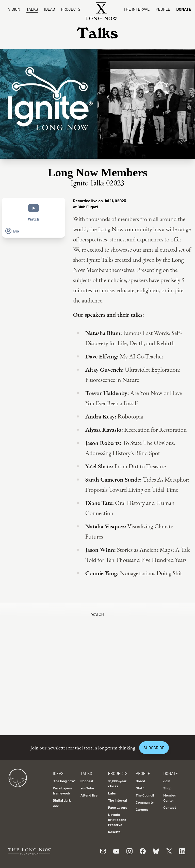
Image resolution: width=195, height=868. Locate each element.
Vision (14, 9)
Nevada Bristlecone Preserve (117, 820)
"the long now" (64, 781)
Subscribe (154, 748)
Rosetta (114, 832)
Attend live (89, 795)
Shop (167, 788)
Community (145, 802)
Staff (140, 788)
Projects (71, 9)
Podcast (87, 781)
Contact (170, 807)
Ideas (50, 9)
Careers (142, 809)
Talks (32, 9)
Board (140, 781)
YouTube (87, 788)
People (163, 9)
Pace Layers (118, 807)
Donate (184, 9)
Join (167, 781)
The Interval (136, 9)
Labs (112, 793)
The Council (145, 795)
